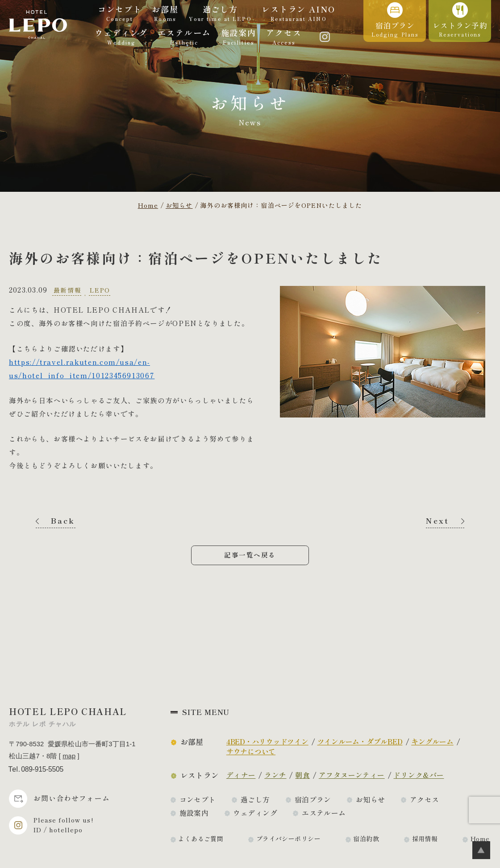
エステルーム (324, 813)
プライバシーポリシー (288, 839)
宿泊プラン (313, 800)
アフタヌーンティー (352, 775)
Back (63, 521)
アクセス (425, 800)
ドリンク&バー (419, 775)
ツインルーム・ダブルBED (360, 742)
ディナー (241, 775)
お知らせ (371, 800)
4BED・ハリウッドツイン (267, 742)
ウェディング (255, 813)
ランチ (275, 775)
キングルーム (432, 742)
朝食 (302, 775)
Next (437, 521)
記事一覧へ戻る (250, 555)
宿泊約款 (366, 839)
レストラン (200, 775)
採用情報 (425, 839)
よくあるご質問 (201, 839)
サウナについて (251, 751)
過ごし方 (255, 800)
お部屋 (192, 742)
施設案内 (194, 813)
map (69, 756)
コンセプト (198, 800)
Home (480, 839)
